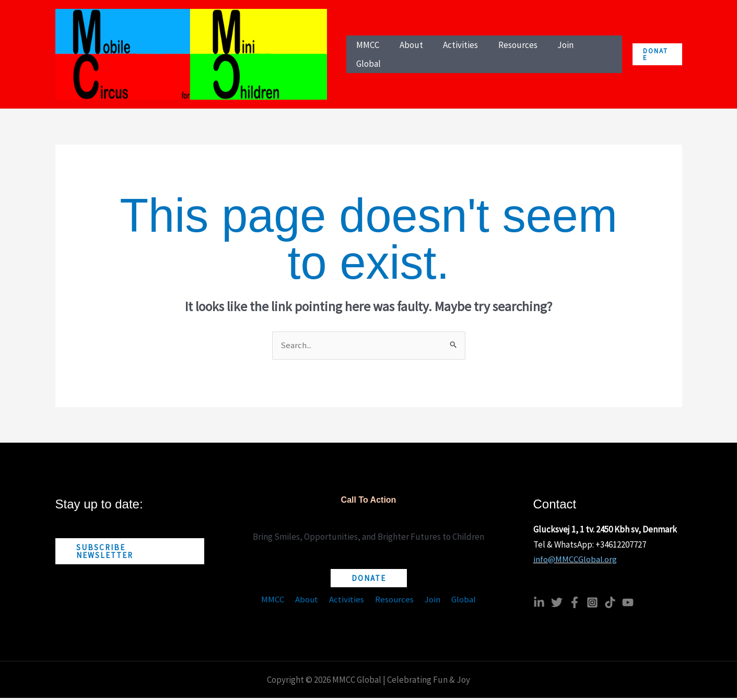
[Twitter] (557, 604)
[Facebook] (575, 604)
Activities (348, 602)
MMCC (277, 602)
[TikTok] (610, 604)
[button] (657, 56)
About (309, 602)
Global (459, 602)
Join (430, 602)
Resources (394, 602)
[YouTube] (628, 604)
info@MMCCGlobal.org (575, 561)
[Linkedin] (539, 604)
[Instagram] (592, 604)
